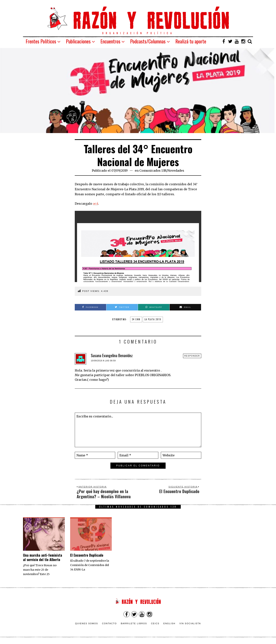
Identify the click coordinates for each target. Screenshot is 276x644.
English (169, 623)
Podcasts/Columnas (148, 41)
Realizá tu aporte (191, 41)
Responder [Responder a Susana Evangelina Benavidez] (192, 356)
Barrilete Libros (134, 623)
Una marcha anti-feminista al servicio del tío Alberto (43, 557)
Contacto (109, 623)
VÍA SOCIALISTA (190, 623)
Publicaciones (78, 41)
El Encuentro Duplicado (87, 555)
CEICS (155, 623)
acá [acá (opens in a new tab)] (96, 204)
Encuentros (110, 41)
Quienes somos (87, 623)
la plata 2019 (153, 319)
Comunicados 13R (153, 171)
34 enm (136, 319)
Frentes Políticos (41, 41)
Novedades (176, 171)
